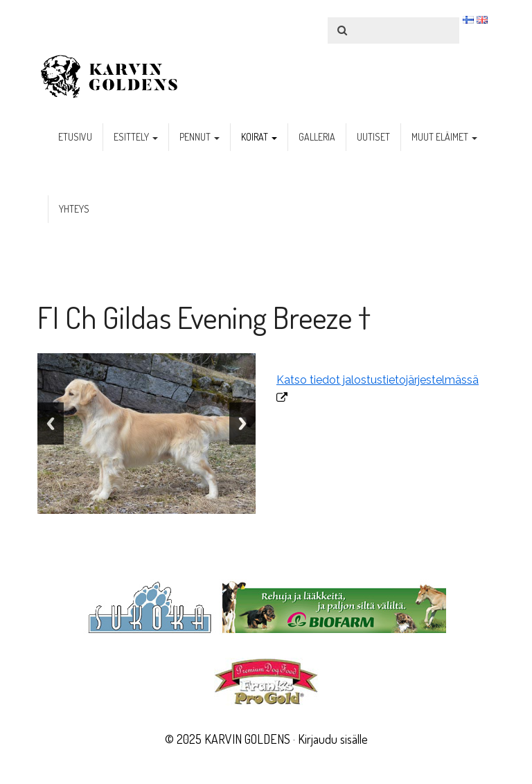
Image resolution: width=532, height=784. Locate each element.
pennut (199, 137)
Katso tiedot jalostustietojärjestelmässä (378, 380)
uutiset (373, 137)
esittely (136, 137)
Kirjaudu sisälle (333, 739)
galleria (317, 137)
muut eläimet (444, 137)
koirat (259, 137)
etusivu (75, 137)
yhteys (74, 209)
